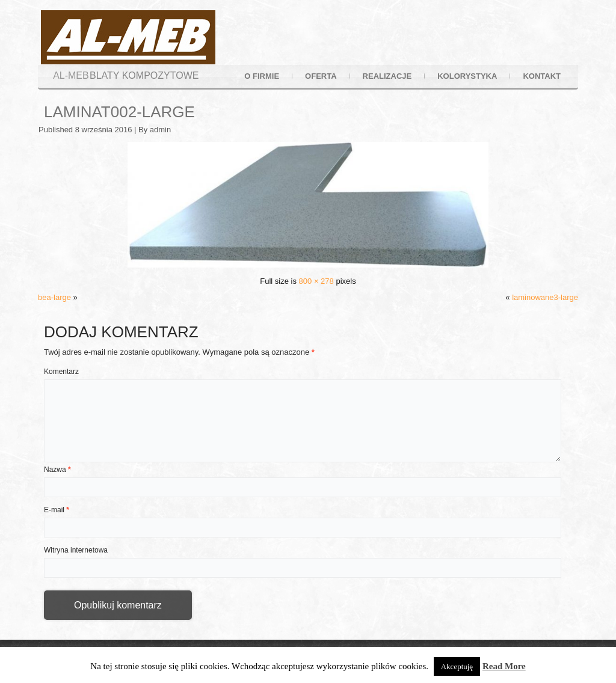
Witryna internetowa (76, 550)
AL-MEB (71, 75)
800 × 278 (316, 281)
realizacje (387, 76)
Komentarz (61, 372)
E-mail (57, 510)
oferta (321, 76)
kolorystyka (467, 76)
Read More (504, 666)
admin (160, 130)
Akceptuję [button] (457, 666)
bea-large (54, 297)
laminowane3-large (545, 297)
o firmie (262, 76)
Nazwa (57, 470)
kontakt (542, 76)
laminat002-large (119, 112)
